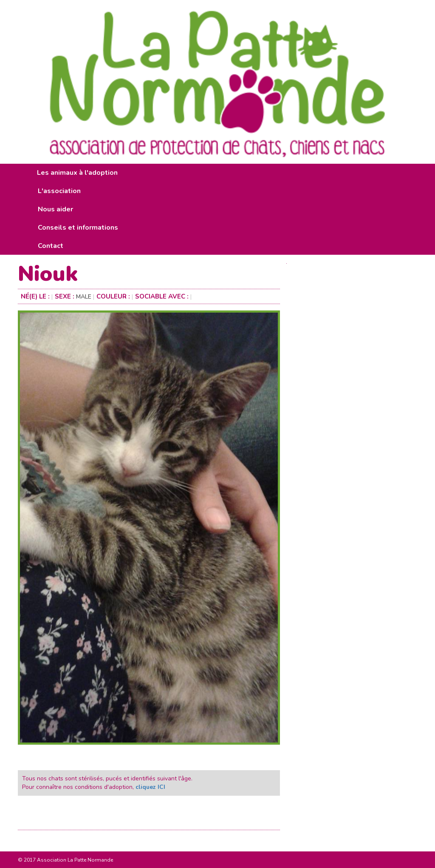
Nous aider (55, 209)
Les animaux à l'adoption (77, 173)
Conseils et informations (78, 228)
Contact (51, 246)
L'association (59, 191)
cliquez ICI (150, 787)
